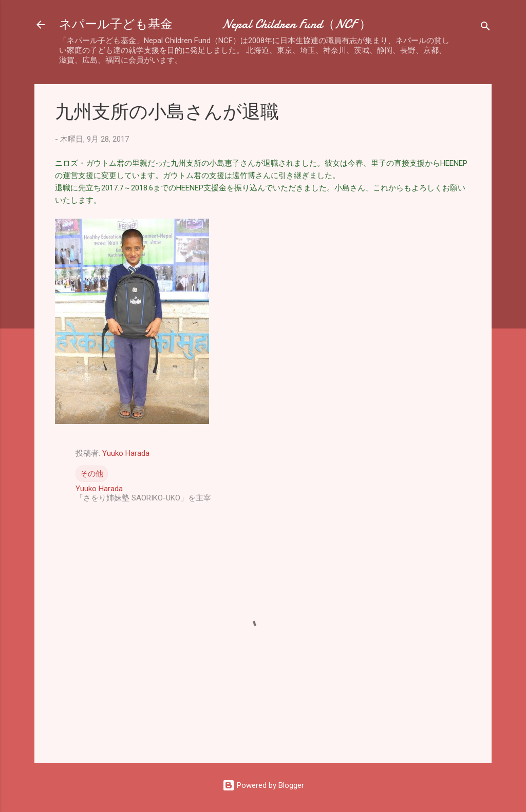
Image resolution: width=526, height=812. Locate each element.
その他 (92, 474)
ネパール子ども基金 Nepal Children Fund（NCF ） (215, 24)
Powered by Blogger (263, 785)
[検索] (485, 28)
